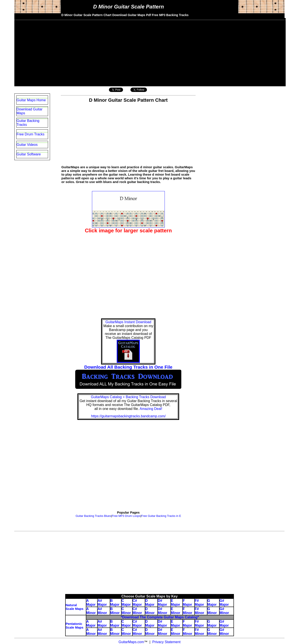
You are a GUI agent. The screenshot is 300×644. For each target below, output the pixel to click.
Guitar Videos (27, 145)
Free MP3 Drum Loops (126, 516)
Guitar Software (29, 154)
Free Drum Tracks (30, 134)
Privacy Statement (166, 642)
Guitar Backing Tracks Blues (93, 516)
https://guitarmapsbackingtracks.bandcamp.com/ (128, 416)
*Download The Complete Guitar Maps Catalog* (160, 617)
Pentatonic (74, 624)
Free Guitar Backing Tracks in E (161, 516)
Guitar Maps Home (31, 100)
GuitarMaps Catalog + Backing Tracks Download (128, 397)
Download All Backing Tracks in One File (128, 367)
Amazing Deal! (151, 409)
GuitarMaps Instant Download (128, 322)
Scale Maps (75, 627)
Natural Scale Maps (75, 607)
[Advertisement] (150, 50)
